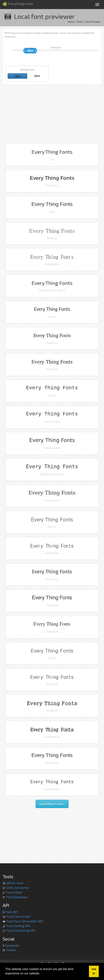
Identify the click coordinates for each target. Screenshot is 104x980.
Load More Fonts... (52, 804)
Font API (11, 912)
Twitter (11, 950)
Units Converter (18, 888)
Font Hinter (14, 892)
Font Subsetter (17, 897)
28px (30, 51)
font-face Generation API (25, 921)
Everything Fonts (18, 3)
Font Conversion (18, 916)
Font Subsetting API (21, 930)
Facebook (12, 945)
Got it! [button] (94, 971)
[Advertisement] (52, 115)
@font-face (15, 883)
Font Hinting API (18, 926)
